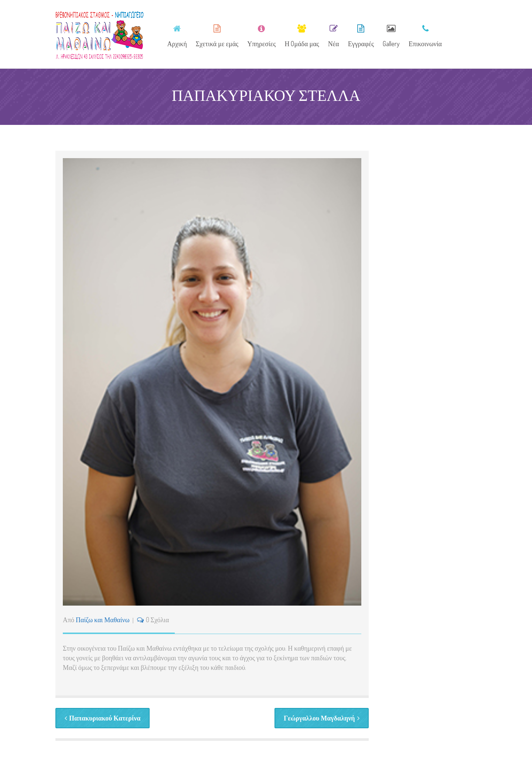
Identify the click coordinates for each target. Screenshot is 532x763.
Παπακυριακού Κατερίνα (103, 718)
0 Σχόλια (158, 620)
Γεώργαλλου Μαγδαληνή (322, 718)
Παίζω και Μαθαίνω (103, 620)
